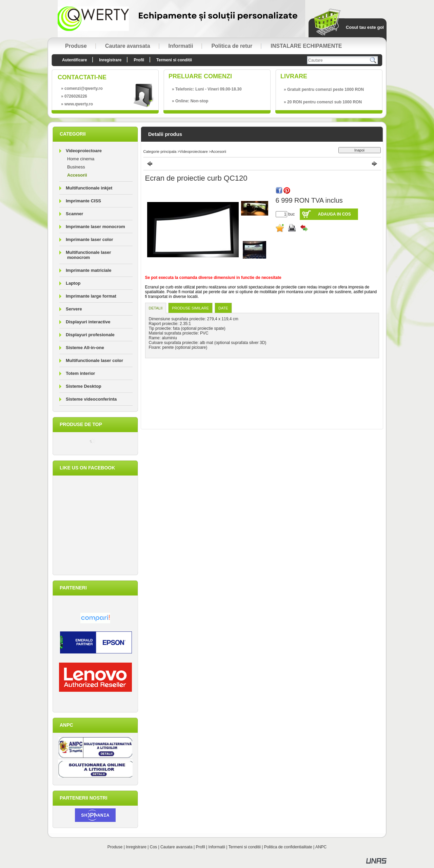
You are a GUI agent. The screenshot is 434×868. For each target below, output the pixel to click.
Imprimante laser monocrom (95, 227)
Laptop (73, 283)
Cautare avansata (176, 847)
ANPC (321, 847)
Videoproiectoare (194, 152)
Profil (200, 847)
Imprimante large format (91, 296)
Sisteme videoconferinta (91, 399)
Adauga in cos (334, 214)
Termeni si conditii (245, 847)
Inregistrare (136, 847)
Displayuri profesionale (90, 335)
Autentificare (74, 60)
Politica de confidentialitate (288, 847)
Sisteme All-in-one (85, 348)
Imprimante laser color (89, 239)
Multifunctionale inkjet (89, 188)
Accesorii (77, 175)
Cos (153, 847)
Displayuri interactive (88, 322)
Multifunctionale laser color (94, 360)
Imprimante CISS (83, 201)
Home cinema (81, 159)
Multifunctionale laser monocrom (88, 255)
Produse (115, 847)
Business (76, 167)
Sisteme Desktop (84, 386)
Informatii (217, 847)
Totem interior (80, 373)
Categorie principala (160, 152)
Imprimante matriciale (88, 270)
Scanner (74, 214)
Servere (74, 309)
